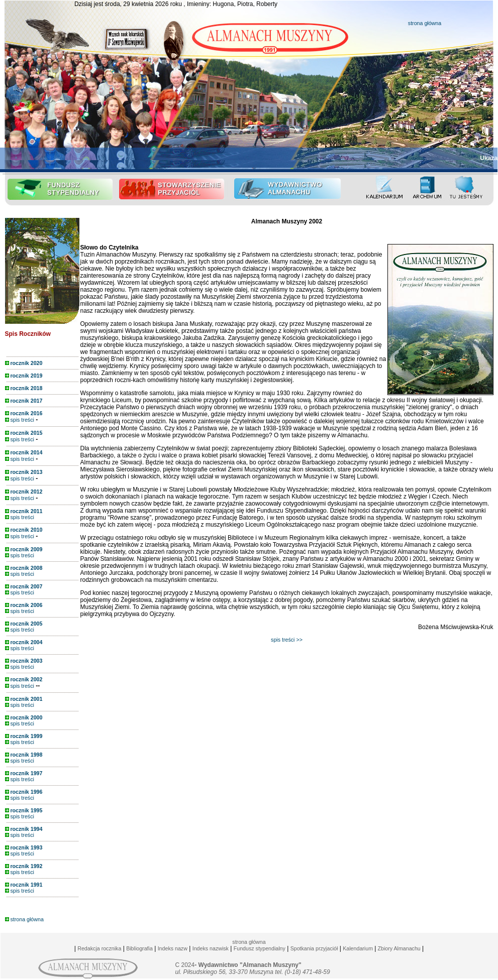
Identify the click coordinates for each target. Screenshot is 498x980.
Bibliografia (139, 948)
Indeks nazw (173, 948)
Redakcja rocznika (99, 948)
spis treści (20, 420)
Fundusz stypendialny (260, 948)
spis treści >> (287, 640)
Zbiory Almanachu (398, 948)
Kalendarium (358, 948)
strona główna (425, 23)
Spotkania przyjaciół (314, 948)
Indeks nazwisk (211, 948)
